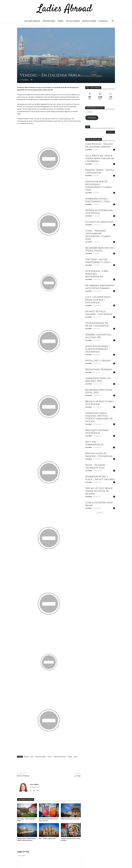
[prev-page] (18, 844)
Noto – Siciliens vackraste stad (47, 838)
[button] (113, 21)
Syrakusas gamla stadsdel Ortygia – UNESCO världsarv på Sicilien (99, 417)
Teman (60, 21)
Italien (28, 25)
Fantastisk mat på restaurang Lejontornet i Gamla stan (99, 186)
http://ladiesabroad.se (35, 787)
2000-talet (26, 757)
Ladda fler (100, 513)
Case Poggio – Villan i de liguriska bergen (99, 145)
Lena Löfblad (25, 80)
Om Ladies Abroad (32, 21)
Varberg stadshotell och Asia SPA (98, 336)
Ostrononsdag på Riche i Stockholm (97, 324)
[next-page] (21, 844)
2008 (32, 757)
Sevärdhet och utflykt (40, 757)
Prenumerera (92, 118)
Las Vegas (78, 776)
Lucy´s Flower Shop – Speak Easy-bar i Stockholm (98, 300)
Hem (18, 25)
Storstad (50, 757)
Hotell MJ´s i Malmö (98, 361)
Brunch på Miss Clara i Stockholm (100, 403)
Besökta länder (89, 21)
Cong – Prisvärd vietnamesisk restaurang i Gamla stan (98, 235)
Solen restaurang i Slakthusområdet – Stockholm (98, 349)
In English (103, 21)
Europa (23, 25)
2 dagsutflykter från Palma (99, 504)
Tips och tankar (73, 21)
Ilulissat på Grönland (99, 222)
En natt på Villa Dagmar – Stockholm (99, 313)
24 (114, 447)
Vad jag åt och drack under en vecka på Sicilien (99, 491)
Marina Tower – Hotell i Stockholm (100, 171)
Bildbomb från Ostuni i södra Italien (70, 819)
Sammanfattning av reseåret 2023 (98, 380)
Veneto (76, 757)
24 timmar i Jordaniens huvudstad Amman (100, 287)
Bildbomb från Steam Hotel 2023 (99, 391)
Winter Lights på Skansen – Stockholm (99, 455)
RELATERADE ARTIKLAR (26, 800)
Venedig (70, 757)
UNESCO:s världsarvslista (60, 757)
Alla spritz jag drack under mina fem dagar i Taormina (100, 158)
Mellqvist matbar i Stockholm (97, 432)
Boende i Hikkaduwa (23, 776)
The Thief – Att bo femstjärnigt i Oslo (98, 261)
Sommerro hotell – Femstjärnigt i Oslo (98, 200)
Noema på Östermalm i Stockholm (99, 212)
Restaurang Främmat (99, 369)
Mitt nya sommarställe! (94, 443)
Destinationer (49, 21)
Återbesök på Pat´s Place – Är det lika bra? (100, 478)
